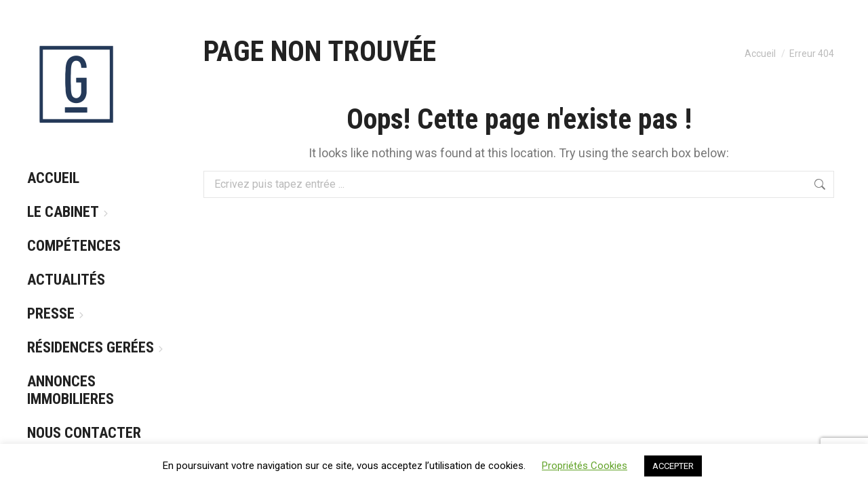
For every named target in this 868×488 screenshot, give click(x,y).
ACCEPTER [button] (673, 466)
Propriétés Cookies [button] (585, 466)
